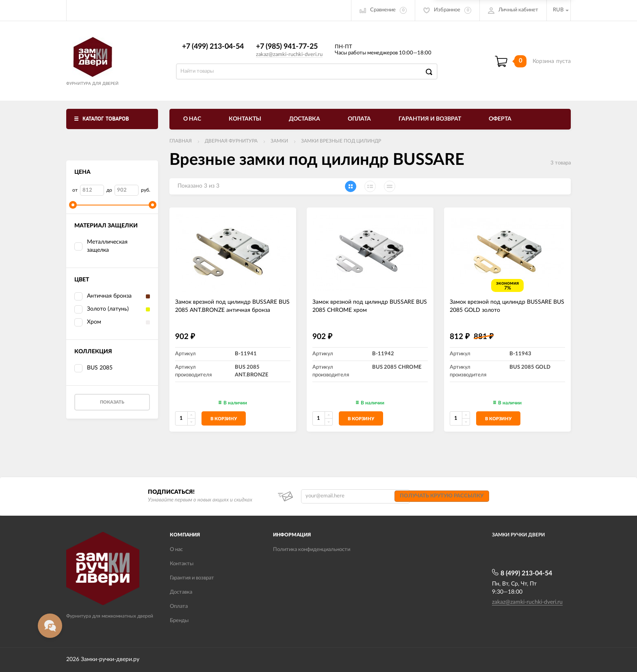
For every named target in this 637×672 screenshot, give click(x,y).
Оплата (359, 119)
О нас (192, 119)
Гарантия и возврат (430, 119)
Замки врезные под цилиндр (341, 141)
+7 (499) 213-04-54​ (213, 47)
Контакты (245, 119)
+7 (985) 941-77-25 (287, 47)
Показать (112, 402)
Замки (279, 141)
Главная (181, 141)
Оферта (500, 119)
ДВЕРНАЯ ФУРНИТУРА (231, 141)
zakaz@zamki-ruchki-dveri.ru (289, 55)
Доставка (304, 119)
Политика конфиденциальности (312, 550)
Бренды (179, 621)
